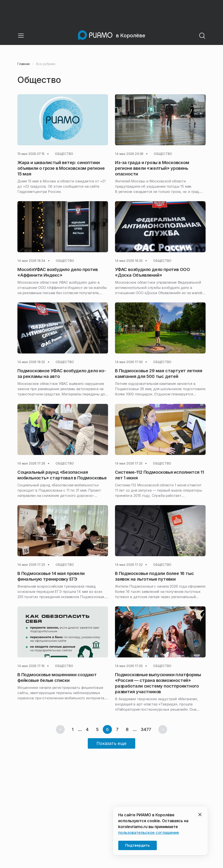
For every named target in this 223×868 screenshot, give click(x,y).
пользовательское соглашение (149, 833)
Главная (24, 64)
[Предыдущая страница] (60, 729)
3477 (146, 729)
